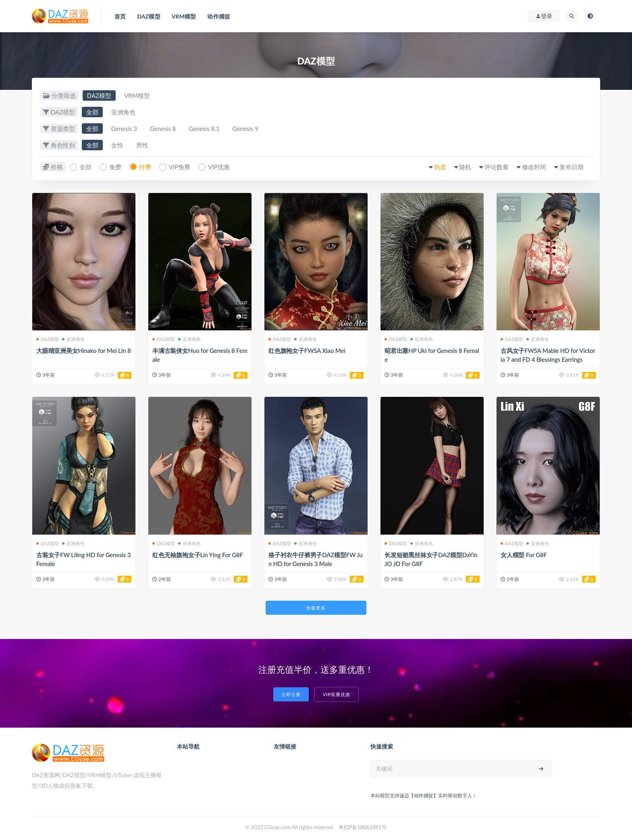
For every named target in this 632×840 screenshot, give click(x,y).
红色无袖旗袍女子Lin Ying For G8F (198, 555)
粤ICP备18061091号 (363, 827)
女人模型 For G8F (524, 555)
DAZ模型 (99, 95)
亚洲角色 (123, 112)
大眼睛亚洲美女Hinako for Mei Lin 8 (84, 351)
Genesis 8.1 (204, 129)
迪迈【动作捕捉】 (419, 795)
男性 (142, 145)
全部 (92, 112)
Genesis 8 (163, 129)
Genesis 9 (245, 129)
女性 (117, 145)
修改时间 (534, 167)
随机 (465, 167)
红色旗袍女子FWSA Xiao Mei (307, 351)
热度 (440, 167)
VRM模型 (137, 95)
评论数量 (497, 167)
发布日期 (572, 167)
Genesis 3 (124, 129)
